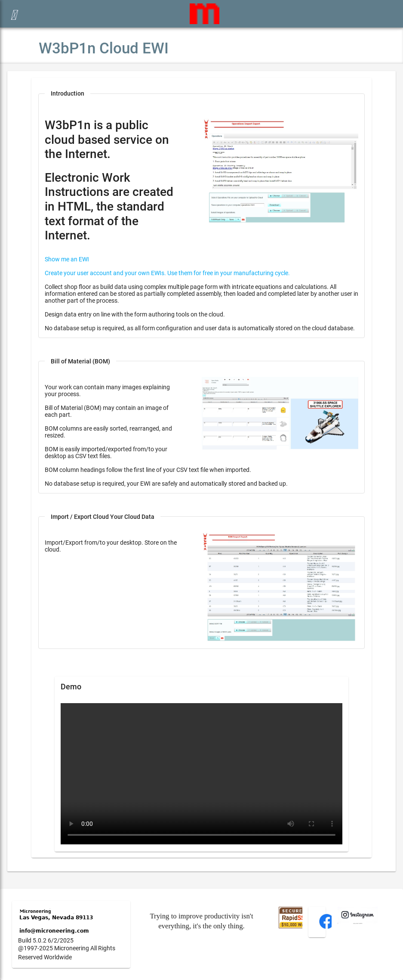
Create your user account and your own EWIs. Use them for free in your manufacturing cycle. (167, 273)
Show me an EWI (67, 259)
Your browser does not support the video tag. (201, 774)
